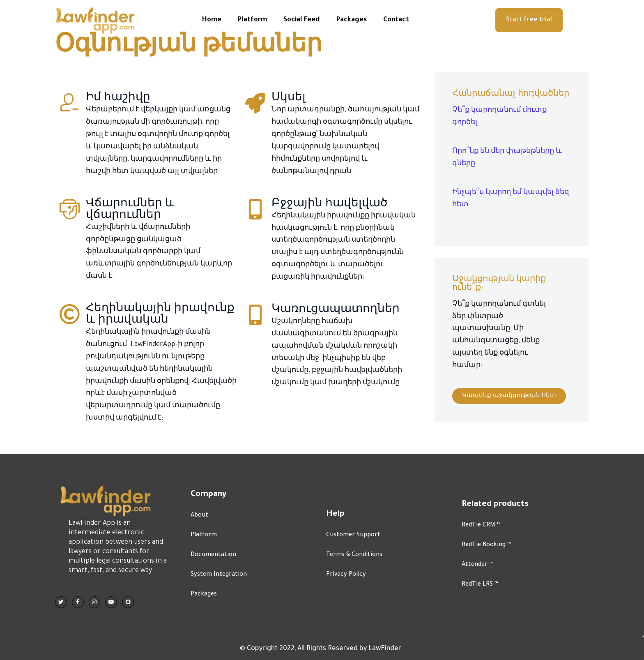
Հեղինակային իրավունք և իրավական (160, 327)
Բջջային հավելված (329, 216)
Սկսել (289, 111)
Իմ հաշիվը (118, 111)
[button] (529, 20)
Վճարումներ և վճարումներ (130, 222)
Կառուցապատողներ (336, 322)
